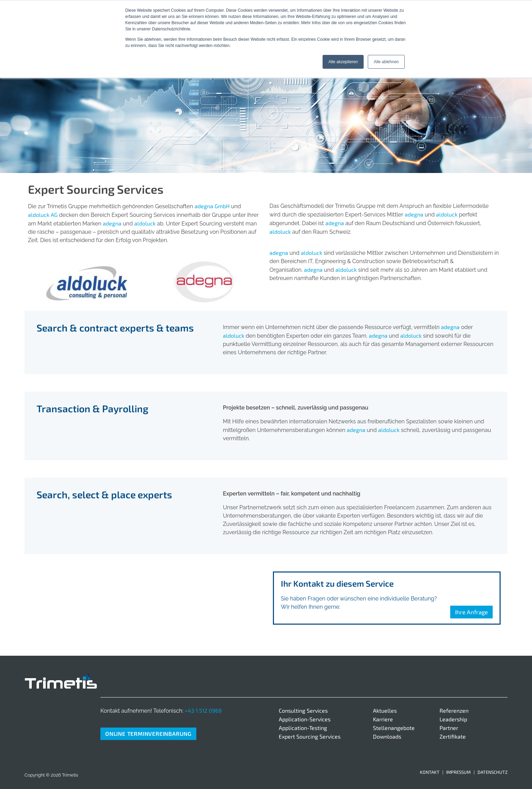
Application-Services (305, 719)
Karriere (383, 719)
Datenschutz (492, 772)
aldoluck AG (43, 215)
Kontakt (430, 772)
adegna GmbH (212, 206)
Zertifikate (453, 736)
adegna (112, 223)
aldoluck (145, 223)
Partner (449, 728)
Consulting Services (303, 710)
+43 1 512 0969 (203, 710)
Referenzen (454, 710)
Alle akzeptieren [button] (343, 62)
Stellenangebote (394, 728)
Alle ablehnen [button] (386, 62)
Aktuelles (385, 710)
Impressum (458, 772)
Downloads (387, 736)
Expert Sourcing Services (310, 736)
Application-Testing (303, 728)
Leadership (453, 719)
